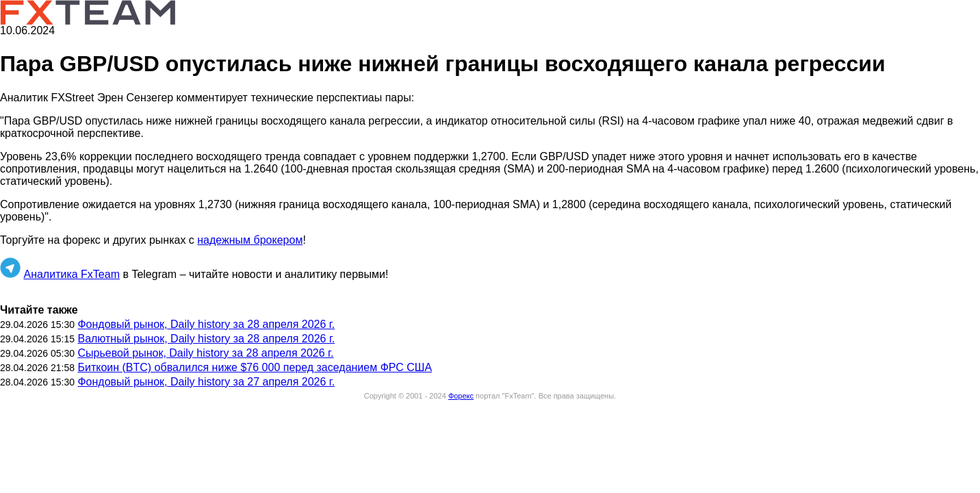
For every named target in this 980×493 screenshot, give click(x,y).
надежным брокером (250, 240)
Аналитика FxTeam (72, 274)
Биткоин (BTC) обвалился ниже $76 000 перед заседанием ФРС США (255, 367)
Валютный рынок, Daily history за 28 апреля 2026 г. (206, 339)
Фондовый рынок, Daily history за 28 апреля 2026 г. (206, 324)
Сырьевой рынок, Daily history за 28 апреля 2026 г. (205, 353)
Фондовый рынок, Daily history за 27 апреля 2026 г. (206, 382)
